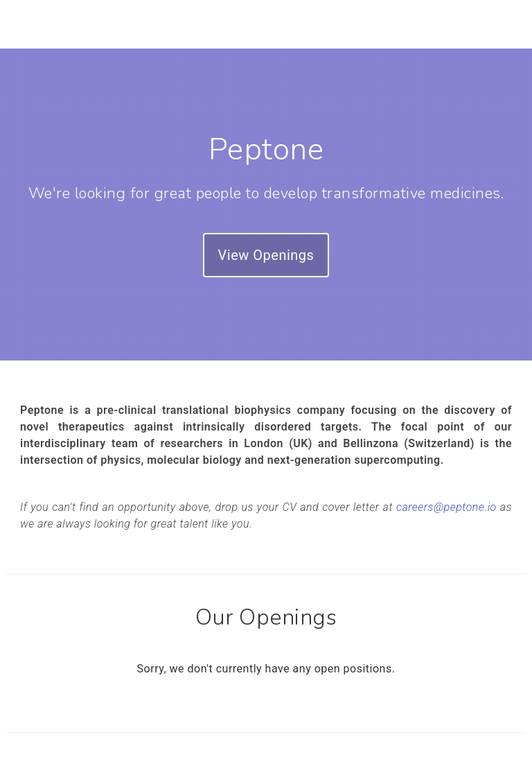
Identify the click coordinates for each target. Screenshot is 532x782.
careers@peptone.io (446, 507)
